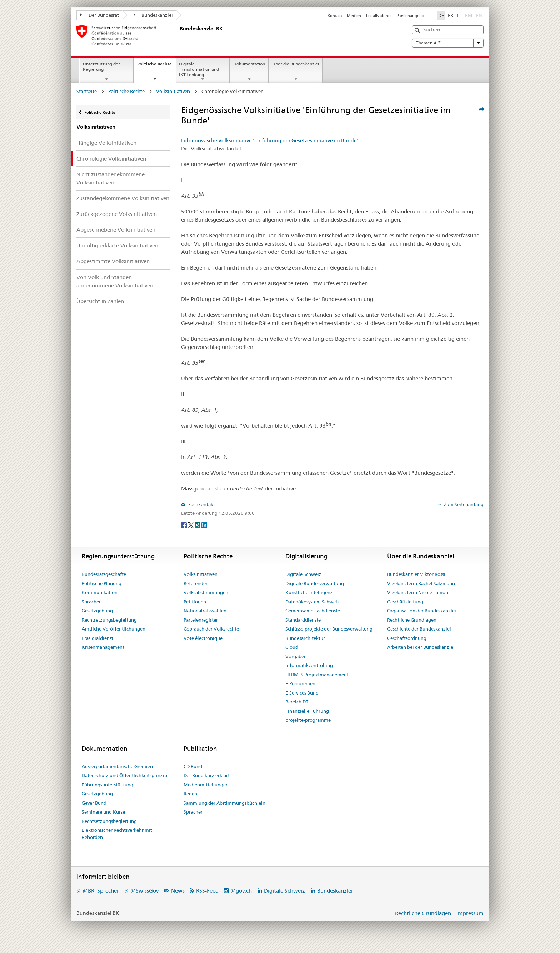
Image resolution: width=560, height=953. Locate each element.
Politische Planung (102, 583)
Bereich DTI (297, 702)
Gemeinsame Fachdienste (313, 611)
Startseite (87, 91)
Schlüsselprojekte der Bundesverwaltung (329, 629)
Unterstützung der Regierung (101, 66)
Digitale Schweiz (303, 574)
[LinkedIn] (204, 525)
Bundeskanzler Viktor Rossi (416, 574)
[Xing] (198, 525)
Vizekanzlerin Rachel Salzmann (421, 583)
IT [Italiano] (459, 15)
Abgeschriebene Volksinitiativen (116, 230)
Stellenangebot (412, 16)
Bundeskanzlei (153, 15)
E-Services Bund (302, 693)
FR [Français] (451, 15)
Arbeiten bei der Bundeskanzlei (421, 647)
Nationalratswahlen (205, 611)
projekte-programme (308, 720)
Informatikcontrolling (309, 665)
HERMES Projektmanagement (317, 675)
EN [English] (479, 15)
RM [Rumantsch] (469, 15)
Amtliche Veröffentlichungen (114, 629)
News (178, 891)
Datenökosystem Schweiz (312, 602)
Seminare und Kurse (103, 812)
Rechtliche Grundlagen (412, 620)
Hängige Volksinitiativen (106, 143)
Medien (354, 16)
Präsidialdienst (97, 638)
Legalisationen (379, 16)
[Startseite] (178, 35)
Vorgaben (296, 656)
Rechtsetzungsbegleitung (109, 620)
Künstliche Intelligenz (309, 592)
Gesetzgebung (97, 611)
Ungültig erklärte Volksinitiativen (117, 245)
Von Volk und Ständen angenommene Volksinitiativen (115, 281)
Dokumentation (249, 64)
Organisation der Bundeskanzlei (422, 611)
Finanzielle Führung (307, 711)
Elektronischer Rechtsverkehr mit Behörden (117, 834)
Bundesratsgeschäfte (104, 574)
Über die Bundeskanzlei (296, 64)
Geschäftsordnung (407, 638)
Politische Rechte (156, 66)
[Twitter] (191, 525)
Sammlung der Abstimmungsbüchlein (224, 803)
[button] (418, 30)
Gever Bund (94, 803)
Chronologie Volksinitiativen (111, 159)
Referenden (196, 583)
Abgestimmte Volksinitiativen (113, 261)
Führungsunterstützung (107, 785)
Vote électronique (203, 638)
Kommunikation (100, 592)
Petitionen (195, 602)
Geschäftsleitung (405, 602)
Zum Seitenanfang (463, 504)
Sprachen (92, 602)
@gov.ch (241, 891)
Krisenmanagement (103, 647)
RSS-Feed (207, 891)
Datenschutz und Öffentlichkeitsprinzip (124, 775)
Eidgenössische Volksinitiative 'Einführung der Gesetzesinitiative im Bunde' (270, 140)
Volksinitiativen (173, 91)
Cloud (292, 647)
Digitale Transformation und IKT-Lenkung (199, 69)
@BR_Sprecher (101, 891)
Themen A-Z (448, 43)
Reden (190, 794)
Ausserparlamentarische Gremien (117, 766)
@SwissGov (144, 891)
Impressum (470, 913)
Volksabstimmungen (206, 592)
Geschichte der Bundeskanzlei (419, 629)
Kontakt (335, 16)
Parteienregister (201, 620)
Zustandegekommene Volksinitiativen (123, 198)
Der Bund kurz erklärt (207, 775)
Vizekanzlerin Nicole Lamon (418, 592)
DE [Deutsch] (441, 15)
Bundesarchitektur (305, 638)
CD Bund (193, 766)
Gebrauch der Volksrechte (211, 629)
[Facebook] (184, 525)
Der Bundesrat (100, 15)
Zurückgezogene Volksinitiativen (117, 214)
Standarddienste (303, 620)
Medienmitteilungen (206, 785)
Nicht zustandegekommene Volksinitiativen (111, 178)
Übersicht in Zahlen (100, 301)
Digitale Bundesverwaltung (315, 583)
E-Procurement (301, 683)
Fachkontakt (201, 504)
